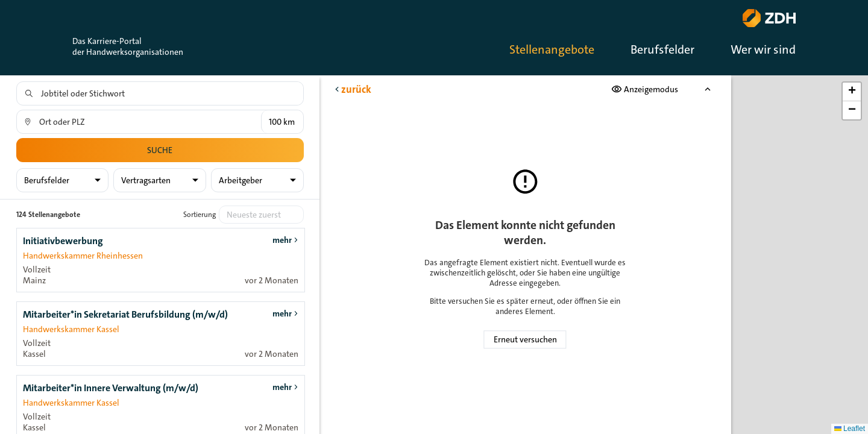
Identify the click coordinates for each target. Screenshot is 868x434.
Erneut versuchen (525, 339)
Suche (160, 150)
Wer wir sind (763, 49)
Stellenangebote (552, 49)
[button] (852, 92)
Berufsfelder (662, 49)
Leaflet (850, 429)
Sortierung (200, 215)
